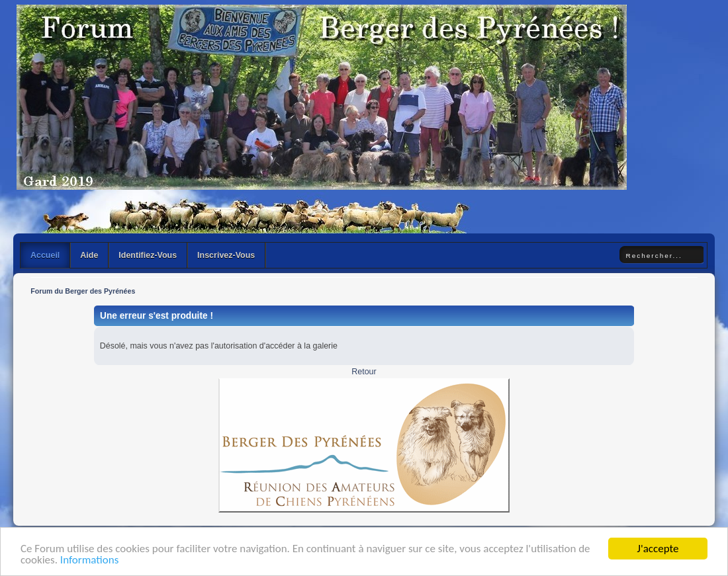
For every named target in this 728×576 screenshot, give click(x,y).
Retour (364, 372)
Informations (89, 560)
